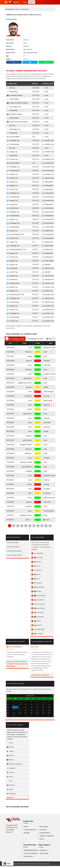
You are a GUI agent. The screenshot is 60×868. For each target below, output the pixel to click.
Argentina (11, 768)
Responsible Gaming (31, 850)
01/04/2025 (10, 445)
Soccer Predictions (30, 830)
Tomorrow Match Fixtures (15, 555)
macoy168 (37, 558)
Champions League (15, 95)
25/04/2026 (10, 347)
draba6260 (37, 553)
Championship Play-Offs (16, 249)
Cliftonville (47, 365)
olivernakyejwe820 (15, 647)
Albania (10, 747)
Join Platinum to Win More (40, 675)
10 (46, 526)
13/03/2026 (10, 374)
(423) (15, 339)
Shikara (36, 621)
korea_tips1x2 (38, 604)
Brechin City (47, 291)
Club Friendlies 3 (14, 137)
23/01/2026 (10, 405)
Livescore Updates (13, 542)
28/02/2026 (10, 383)
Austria (10, 789)
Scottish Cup (13, 159)
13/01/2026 (10, 414)
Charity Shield (13, 99)
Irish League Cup (14, 107)
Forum (42, 839)
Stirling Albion (48, 182)
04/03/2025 (10, 467)
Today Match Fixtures (13, 547)
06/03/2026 (10, 378)
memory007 (38, 613)
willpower (37, 570)
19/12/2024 (10, 520)
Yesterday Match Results (14, 551)
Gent (46, 520)
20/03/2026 (10, 370)
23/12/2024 (10, 515)
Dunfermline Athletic (50, 193)
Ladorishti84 (38, 617)
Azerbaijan (11, 794)
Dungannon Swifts (49, 347)
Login (25, 2)
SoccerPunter (10, 9)
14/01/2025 (10, 502)
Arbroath (46, 264)
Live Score (43, 830)
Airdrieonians (48, 204)
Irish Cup (11, 88)
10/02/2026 (10, 400)
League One (12, 204)
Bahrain (10, 798)
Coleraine (47, 361)
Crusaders (28, 440)
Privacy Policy (29, 856)
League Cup (12, 152)
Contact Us (43, 850)
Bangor (47, 405)
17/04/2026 (10, 352)
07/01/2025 (10, 506)
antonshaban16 (39, 596)
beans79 (37, 625)
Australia (11, 785)
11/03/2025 (10, 462)
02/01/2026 (10, 418)
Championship (13, 144)
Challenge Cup (13, 140)
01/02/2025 (10, 493)
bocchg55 (37, 634)
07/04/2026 (10, 361)
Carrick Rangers (49, 392)
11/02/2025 (10, 484)
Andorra (11, 755)
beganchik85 (38, 629)
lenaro (36, 574)
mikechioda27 (38, 608)
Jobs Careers (44, 853)
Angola (10, 760)
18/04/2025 (10, 431)
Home (26, 827)
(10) (35, 339)
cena (36, 566)
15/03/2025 (10, 458)
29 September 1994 (30, 53)
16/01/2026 (10, 409)
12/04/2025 (10, 436)
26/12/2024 (10, 511)
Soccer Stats (44, 827)
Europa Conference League (17, 103)
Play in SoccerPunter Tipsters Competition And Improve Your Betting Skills (17, 664)
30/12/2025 (10, 423)
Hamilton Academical (51, 140)
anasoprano (38, 600)
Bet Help (27, 833)
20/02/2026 (10, 392)
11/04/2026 (10, 356)
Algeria (10, 751)
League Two (12, 186)
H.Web (35, 647)
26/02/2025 (10, 471)
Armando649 (38, 587)
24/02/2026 (10, 387)
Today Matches (45, 833)
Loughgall (29, 471)
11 (50, 526)
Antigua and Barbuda (15, 764)
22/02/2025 (10, 476)
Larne (45, 88)
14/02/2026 (10, 396)
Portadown (28, 396)
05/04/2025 (10, 440)
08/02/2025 (10, 489)
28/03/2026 (10, 365)
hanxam (36, 591)
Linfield (29, 356)
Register (32, 2)
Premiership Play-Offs (15, 234)
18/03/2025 (10, 453)
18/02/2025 (10, 480)
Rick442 (36, 562)
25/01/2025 (10, 498)
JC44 (36, 579)
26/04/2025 (10, 427)
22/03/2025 (10, 449)
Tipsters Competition (47, 836)
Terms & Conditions (31, 853)
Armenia (11, 772)
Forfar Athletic (48, 261)
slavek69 (37, 583)
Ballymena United (25, 383)
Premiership (12, 92)
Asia (9, 781)
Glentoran (28, 352)
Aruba (10, 777)
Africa (10, 743)
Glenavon (28, 370)
